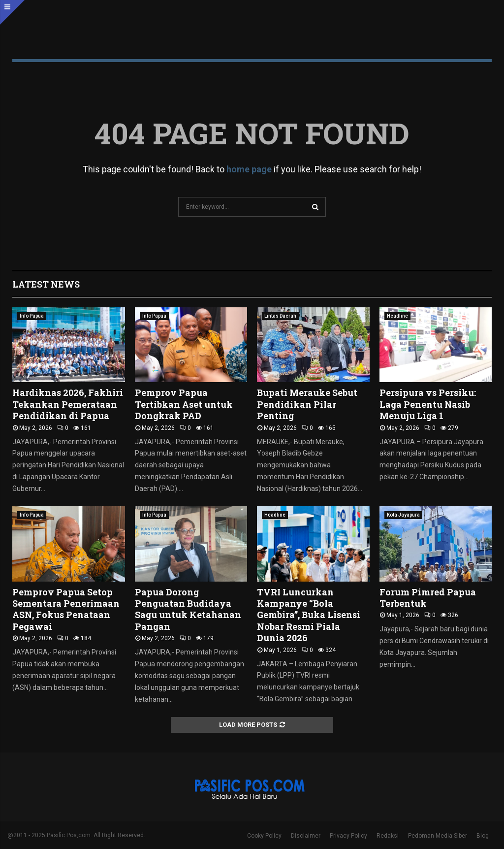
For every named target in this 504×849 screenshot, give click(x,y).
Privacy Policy (348, 836)
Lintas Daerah (280, 316)
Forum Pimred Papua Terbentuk (428, 598)
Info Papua (32, 316)
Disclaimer (306, 836)
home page (249, 169)
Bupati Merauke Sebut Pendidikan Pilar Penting (307, 404)
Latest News (46, 284)
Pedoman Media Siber (438, 836)
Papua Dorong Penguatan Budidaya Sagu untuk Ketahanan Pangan (188, 609)
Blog (483, 836)
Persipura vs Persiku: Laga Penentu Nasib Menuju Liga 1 (428, 404)
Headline (397, 316)
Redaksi (388, 836)
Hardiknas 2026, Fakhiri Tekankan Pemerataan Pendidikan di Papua (68, 404)
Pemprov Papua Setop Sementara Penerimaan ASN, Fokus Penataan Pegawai (66, 609)
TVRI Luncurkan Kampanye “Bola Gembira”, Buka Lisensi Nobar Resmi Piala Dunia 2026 (309, 615)
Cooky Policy (264, 836)
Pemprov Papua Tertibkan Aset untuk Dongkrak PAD (184, 404)
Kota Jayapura (403, 515)
